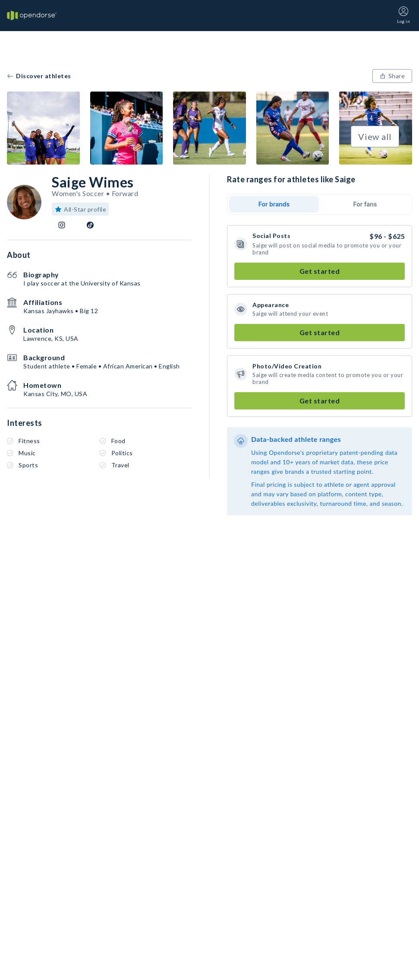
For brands (274, 204)
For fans (365, 204)
